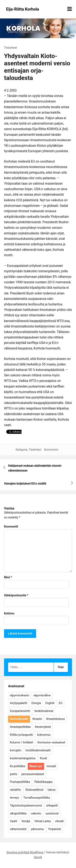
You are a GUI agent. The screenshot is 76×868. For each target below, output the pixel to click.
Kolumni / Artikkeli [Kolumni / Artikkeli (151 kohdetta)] (21, 742)
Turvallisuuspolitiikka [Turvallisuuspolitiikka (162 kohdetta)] (37, 798)
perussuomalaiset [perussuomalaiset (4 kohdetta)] (33, 774)
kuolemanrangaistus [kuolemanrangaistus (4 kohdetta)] (23, 758)
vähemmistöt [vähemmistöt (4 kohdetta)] (18, 829)
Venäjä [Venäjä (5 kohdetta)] (26, 821)
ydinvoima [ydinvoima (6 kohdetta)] (37, 829)
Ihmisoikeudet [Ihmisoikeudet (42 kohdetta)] (19, 719)
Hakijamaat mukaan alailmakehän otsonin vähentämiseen (35, 468)
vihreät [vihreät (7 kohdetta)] (59, 821)
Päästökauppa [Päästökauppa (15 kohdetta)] (43, 782)
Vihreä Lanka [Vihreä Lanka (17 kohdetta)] (43, 821)
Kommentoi (51, 450)
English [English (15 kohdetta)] (50, 703)
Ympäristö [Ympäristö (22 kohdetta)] (55, 829)
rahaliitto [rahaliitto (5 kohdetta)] (16, 790)
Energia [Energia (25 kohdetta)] (36, 703)
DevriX (38, 857)
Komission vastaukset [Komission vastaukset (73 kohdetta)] (51, 742)
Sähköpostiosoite (16, 595)
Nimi (8, 577)
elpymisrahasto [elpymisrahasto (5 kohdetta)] (20, 695)
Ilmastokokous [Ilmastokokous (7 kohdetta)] (56, 719)
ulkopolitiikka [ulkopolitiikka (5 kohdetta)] (18, 813)
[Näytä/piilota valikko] (70, 9)
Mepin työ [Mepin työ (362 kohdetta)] (36, 766)
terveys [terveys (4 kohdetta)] (14, 798)
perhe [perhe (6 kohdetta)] (13, 774)
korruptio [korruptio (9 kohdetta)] (16, 750)
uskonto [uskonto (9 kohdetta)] (36, 813)
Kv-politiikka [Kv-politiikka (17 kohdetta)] (18, 766)
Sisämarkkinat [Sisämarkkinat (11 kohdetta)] (34, 790)
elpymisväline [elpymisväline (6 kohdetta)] (42, 695)
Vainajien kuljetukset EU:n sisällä (25, 484)
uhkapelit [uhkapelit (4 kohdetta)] (52, 806)
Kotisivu (9, 613)
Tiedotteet (11, 48)
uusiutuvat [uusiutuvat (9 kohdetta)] (52, 813)
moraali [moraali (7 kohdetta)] (51, 766)
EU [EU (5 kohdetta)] (60, 703)
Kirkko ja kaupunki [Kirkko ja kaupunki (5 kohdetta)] (21, 735)
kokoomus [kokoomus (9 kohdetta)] (44, 735)
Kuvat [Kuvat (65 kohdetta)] (43, 758)
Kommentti (11, 527)
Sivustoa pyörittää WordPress (25, 852)
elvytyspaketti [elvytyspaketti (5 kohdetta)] (19, 703)
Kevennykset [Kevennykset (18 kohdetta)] (43, 727)
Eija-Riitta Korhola (23, 9)
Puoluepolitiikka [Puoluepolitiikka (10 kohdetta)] (20, 782)
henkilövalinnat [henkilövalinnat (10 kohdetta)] (44, 711)
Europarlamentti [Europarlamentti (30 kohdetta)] (20, 711)
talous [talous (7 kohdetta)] (52, 790)
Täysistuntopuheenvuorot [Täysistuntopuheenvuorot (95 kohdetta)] (26, 806)
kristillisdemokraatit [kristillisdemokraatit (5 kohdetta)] (38, 750)
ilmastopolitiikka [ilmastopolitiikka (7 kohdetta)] (20, 727)
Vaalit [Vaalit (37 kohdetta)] (13, 821)
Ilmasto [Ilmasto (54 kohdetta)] (37, 719)
